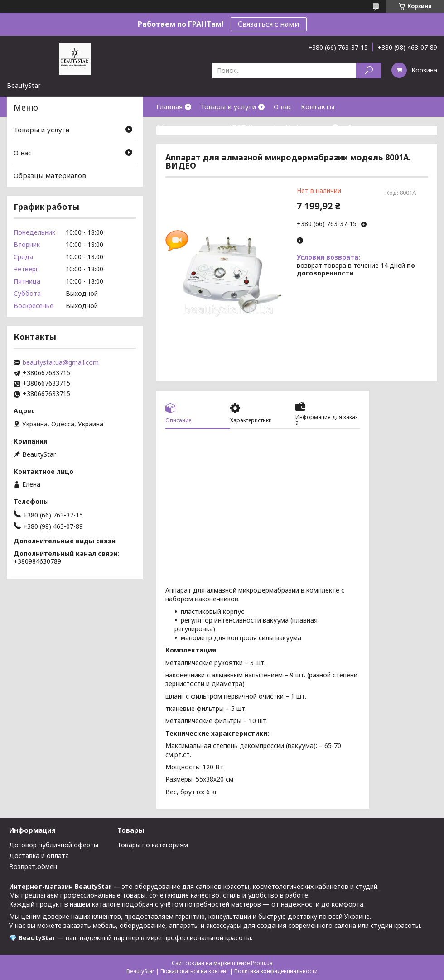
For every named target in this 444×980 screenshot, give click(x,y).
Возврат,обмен (33, 867)
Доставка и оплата (39, 856)
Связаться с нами (269, 24)
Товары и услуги (228, 106)
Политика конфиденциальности (276, 971)
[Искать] (369, 70)
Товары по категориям (153, 845)
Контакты (318, 106)
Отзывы (361, 127)
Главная (169, 106)
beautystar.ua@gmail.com (61, 362)
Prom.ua (262, 963)
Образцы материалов (50, 175)
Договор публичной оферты (54, 845)
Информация (308, 127)
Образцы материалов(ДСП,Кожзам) (216, 127)
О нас (283, 106)
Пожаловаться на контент (194, 971)
